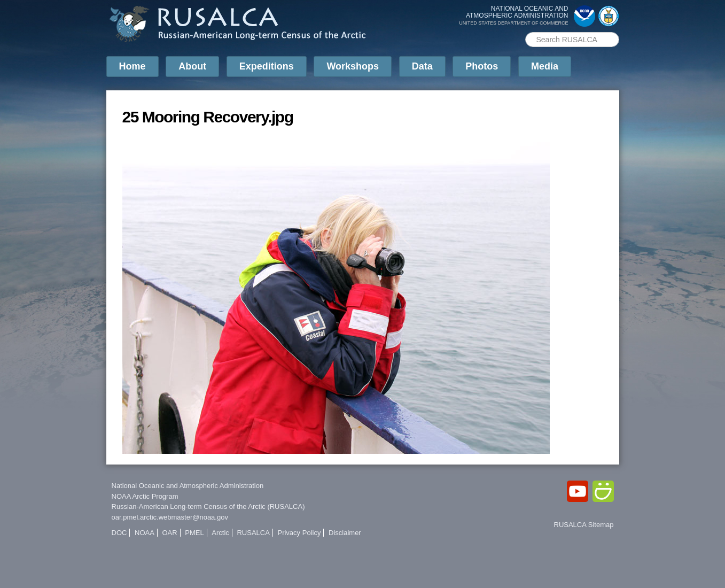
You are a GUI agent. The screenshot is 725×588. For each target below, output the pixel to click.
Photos (482, 66)
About (192, 66)
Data (422, 66)
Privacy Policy (299, 533)
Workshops (353, 66)
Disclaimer (345, 533)
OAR (169, 533)
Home (132, 66)
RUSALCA (253, 533)
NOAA (145, 533)
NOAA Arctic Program (145, 496)
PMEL (194, 533)
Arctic (220, 533)
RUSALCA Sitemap (584, 525)
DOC (119, 533)
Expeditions (267, 66)
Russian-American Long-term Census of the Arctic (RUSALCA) (208, 506)
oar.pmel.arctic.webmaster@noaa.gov (170, 517)
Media (545, 66)
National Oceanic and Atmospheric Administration (188, 486)
